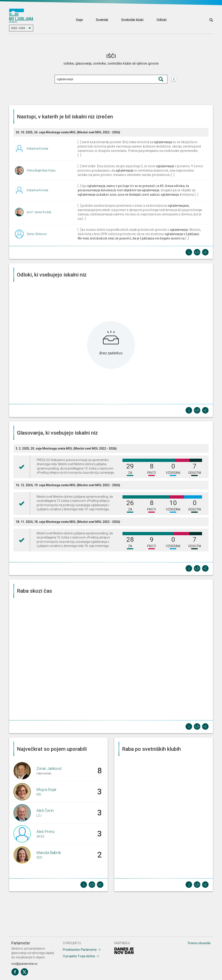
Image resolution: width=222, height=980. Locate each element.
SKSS (40, 836)
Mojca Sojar (47, 789)
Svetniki (102, 20)
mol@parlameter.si (24, 964)
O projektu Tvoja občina (79, 956)
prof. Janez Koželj (39, 212)
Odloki (162, 20)
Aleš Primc (46, 832)
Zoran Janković (49, 768)
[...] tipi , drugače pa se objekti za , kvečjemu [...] (138, 190)
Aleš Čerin (45, 811)
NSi (39, 794)
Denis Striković (37, 234)
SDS (39, 857)
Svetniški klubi (132, 20)
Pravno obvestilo (199, 943)
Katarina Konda (38, 149)
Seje (79, 20)
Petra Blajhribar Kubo (41, 170)
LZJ (39, 815)
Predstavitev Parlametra (80, 950)
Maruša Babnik (49, 853)
